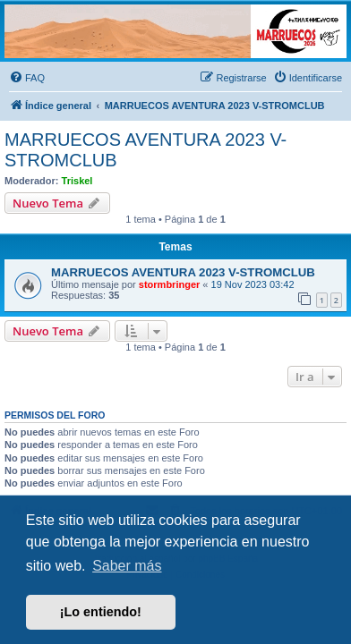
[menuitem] (27, 78)
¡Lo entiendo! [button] (101, 612)
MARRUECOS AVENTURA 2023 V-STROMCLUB (146, 150)
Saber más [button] (127, 566)
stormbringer (169, 284)
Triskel (77, 181)
